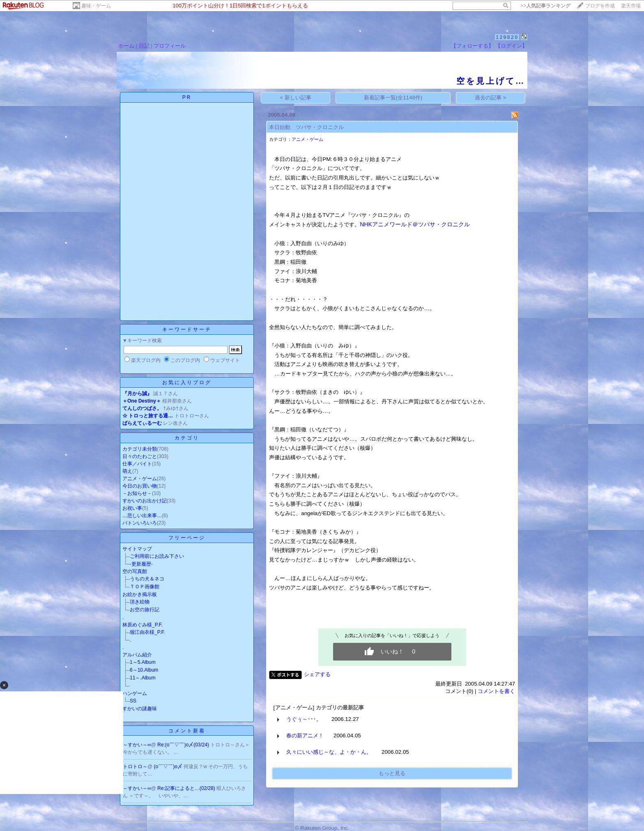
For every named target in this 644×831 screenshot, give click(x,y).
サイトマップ (137, 549)
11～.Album (143, 678)
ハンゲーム (135, 693)
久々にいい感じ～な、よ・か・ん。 (329, 752)
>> (545, 6)
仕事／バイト (137, 464)
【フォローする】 (472, 46)
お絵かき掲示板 (140, 594)
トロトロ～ (135, 767)
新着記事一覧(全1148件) (393, 98)
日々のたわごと (140, 456)
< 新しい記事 (296, 98)
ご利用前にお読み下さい (157, 556)
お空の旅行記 (145, 610)
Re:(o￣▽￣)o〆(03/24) (184, 745)
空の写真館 (135, 571)
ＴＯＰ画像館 (145, 587)
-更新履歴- (141, 564)
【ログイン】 (511, 46)
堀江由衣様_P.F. (147, 632)
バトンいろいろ (140, 523)
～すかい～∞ (137, 745)
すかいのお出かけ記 (145, 501)
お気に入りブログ (187, 382)
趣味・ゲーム (96, 6)
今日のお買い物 (140, 486)
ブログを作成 (600, 6)
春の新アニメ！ (305, 735)
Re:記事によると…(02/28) (187, 788)
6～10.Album (144, 670)
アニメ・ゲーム (140, 479)
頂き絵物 (140, 602)
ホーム (126, 46)
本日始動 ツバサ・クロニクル (306, 127)
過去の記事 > (491, 98)
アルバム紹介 (137, 655)
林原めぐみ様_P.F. (143, 625)
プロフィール (170, 46)
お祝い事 (132, 508)
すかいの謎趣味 (140, 709)
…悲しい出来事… (142, 516)
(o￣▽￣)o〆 (169, 767)
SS (133, 701)
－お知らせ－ (137, 493)
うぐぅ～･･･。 (304, 719)
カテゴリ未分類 (140, 449)
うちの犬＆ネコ (147, 579)
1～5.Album (143, 662)
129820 (507, 37)
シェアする (317, 674)
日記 (144, 46)
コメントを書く (496, 691)
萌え (127, 471)
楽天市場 (631, 6)
